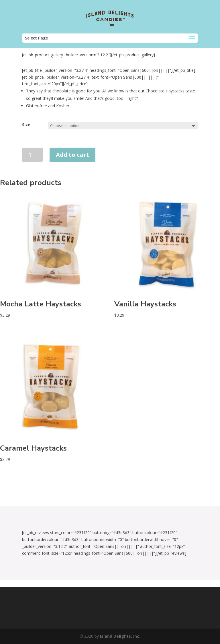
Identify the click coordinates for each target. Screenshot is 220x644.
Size (26, 125)
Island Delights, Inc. (120, 636)
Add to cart (72, 155)
